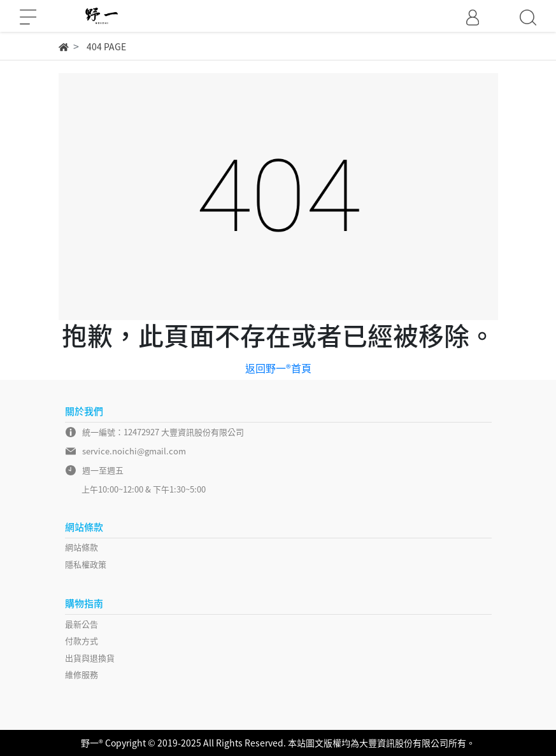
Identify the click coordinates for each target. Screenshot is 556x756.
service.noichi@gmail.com (134, 451)
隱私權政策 (86, 564)
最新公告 (82, 624)
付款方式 (82, 640)
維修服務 (82, 674)
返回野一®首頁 (278, 368)
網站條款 (82, 547)
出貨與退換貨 (90, 658)
